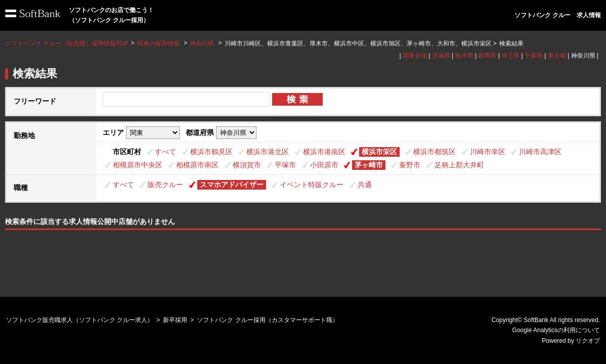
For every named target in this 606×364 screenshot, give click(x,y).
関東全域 (415, 56)
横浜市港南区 (324, 152)
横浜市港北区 (268, 152)
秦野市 (410, 165)
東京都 (557, 56)
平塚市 (285, 165)
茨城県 (441, 56)
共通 (365, 185)
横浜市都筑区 (435, 152)
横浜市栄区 (379, 152)
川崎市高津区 (540, 152)
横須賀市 (247, 165)
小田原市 (324, 165)
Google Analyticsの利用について (556, 330)
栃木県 (464, 56)
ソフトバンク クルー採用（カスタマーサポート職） (267, 320)
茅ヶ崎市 (369, 165)
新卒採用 (175, 320)
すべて (165, 152)
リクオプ (588, 341)
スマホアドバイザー (232, 185)
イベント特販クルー (312, 185)
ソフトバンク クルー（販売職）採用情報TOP (67, 43)
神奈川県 (202, 43)
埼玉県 (510, 56)
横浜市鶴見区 (211, 152)
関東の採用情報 (159, 43)
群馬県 (487, 56)
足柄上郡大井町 (459, 165)
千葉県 (534, 56)
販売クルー (165, 185)
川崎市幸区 (488, 152)
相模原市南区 (197, 165)
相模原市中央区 (138, 165)
